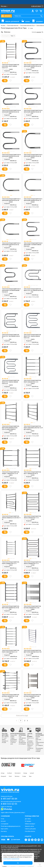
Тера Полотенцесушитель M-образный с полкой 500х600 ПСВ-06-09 (11, 290)
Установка (28, 821)
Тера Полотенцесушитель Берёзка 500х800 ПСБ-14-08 (11, 695)
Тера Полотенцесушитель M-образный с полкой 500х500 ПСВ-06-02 (33, 245)
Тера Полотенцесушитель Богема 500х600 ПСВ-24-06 (32, 607)
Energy (25, 773)
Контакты (4, 831)
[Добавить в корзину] (5, 81)
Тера (30, 776)
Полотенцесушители (13, 25)
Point (10, 776)
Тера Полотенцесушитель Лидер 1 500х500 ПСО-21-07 (11, 473)
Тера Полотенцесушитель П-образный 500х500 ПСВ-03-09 (11, 200)
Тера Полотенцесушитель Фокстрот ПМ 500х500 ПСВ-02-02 (11, 336)
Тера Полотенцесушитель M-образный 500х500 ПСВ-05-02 (11, 111)
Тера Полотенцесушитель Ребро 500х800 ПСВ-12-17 (11, 563)
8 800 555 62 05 (9, 804)
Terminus (17, 776)
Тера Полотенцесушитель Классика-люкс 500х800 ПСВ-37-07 (11, 66)
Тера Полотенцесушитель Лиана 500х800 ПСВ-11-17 (32, 563)
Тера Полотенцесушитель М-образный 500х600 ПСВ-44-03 (11, 155)
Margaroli (3, 776)
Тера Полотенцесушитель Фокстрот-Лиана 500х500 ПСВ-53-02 (32, 336)
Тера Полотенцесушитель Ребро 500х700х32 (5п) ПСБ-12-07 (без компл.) (33, 428)
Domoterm (18, 773)
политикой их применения (11, 859)
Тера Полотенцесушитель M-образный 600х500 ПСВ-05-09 (33, 111)
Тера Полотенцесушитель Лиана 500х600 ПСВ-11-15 (32, 517)
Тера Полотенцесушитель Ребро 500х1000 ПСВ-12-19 (11, 651)
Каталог (3, 25)
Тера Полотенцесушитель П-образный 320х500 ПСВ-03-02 (11, 244)
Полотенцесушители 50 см (27, 25)
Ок (18, 863)
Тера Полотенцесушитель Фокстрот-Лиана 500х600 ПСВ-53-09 (11, 382)
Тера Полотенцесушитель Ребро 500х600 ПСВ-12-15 (32, 381)
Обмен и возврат (30, 824)
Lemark (32, 773)
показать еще (22, 716)
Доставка (28, 819)
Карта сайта (4, 829)
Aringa (3, 773)
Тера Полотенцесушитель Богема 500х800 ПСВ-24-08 (32, 695)
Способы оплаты (30, 831)
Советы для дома (30, 829)
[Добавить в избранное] (10, 81)
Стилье (24, 776)
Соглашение (5, 824)
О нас (3, 819)
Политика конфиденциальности (11, 826)
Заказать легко (29, 826)
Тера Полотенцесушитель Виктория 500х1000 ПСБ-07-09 (33, 651)
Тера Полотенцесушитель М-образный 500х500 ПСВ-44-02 (33, 65)
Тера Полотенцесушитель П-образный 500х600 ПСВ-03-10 (33, 200)
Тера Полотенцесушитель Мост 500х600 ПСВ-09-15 (32, 473)
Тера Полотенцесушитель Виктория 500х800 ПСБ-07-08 (11, 607)
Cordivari (9, 773)
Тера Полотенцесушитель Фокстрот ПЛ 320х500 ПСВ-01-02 (33, 290)
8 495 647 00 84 (9, 799)
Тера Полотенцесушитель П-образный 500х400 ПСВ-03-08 (33, 155)
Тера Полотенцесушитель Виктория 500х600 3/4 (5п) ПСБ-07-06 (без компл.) (11, 428)
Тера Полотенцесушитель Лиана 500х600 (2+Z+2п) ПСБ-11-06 (11, 518)
